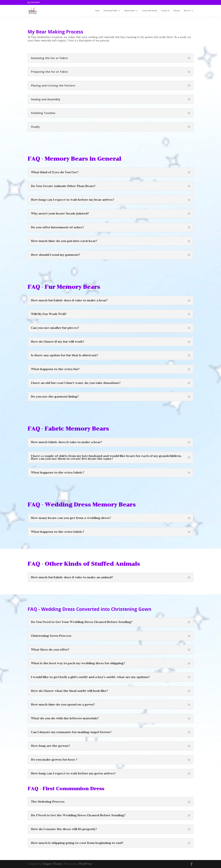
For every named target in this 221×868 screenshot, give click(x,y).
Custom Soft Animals (150, 11)
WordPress (85, 864)
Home (97, 11)
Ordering (176, 11)
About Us (187, 11)
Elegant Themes (52, 864)
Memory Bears (130, 11)
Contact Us (165, 11)
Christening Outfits (110, 11)
